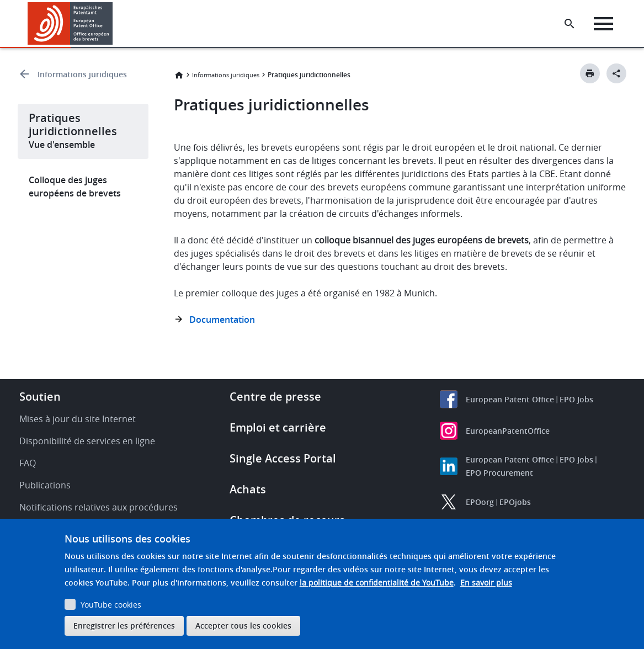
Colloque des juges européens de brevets (75, 187)
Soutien (40, 397)
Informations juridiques (82, 74)
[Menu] (603, 24)
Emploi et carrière (278, 427)
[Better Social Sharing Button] (616, 73)
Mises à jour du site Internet (78, 419)
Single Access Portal (283, 458)
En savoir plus (486, 582)
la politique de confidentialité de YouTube (377, 582)
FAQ (28, 463)
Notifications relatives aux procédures (99, 507)
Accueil (179, 75)
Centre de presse (275, 397)
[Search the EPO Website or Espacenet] (570, 24)
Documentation (222, 320)
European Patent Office (510, 399)
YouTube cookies (111, 605)
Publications (45, 485)
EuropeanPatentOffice (508, 431)
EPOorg (480, 502)
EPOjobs (515, 502)
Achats (248, 489)
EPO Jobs (576, 399)
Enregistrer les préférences (124, 626)
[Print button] (590, 73)
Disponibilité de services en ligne (87, 441)
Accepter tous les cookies (243, 626)
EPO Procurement (499, 473)
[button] (115, 24)
